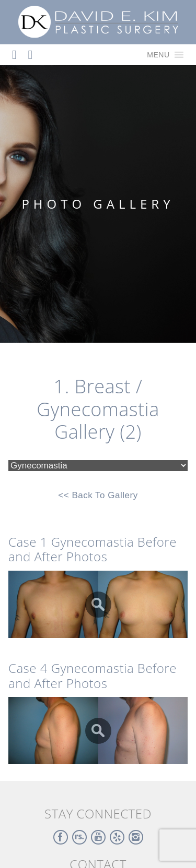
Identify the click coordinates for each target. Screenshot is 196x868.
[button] (158, 55)
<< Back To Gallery (98, 495)
